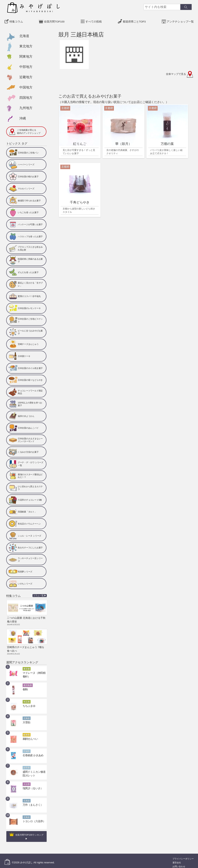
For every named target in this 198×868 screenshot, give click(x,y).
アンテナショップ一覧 (180, 21)
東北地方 (26, 45)
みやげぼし (26, 859)
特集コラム (16, 21)
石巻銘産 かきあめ (31, 752)
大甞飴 (26, 719)
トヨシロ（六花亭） (32, 818)
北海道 (24, 35)
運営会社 (177, 859)
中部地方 (26, 66)
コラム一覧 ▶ (40, 595)
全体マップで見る (180, 73)
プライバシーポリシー (183, 855)
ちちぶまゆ (28, 702)
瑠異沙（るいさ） (31, 785)
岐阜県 (27, 731)
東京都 (27, 665)
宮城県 (27, 748)
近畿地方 (26, 76)
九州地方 (26, 107)
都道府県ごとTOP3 (134, 21)
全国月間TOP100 (54, 21)
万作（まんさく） (31, 801)
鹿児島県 (28, 682)
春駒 (25, 686)
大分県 (27, 781)
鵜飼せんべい (29, 735)
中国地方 (26, 86)
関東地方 (26, 56)
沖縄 (23, 117)
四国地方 (26, 97)
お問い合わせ (179, 863)
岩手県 (27, 764)
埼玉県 (27, 698)
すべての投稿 (94, 21)
